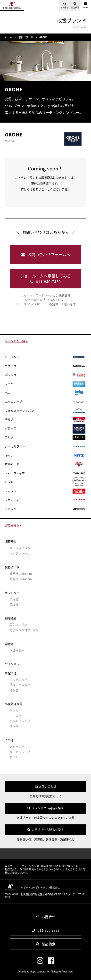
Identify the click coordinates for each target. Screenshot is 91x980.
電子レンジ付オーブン (24, 630)
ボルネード (45, 464)
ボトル (14, 757)
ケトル (14, 711)
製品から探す (14, 526)
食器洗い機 (12, 567)
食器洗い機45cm (21, 579)
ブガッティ (45, 500)
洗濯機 (14, 599)
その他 (9, 740)
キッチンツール (20, 554)
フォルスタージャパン (45, 411)
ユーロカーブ (45, 402)
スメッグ (45, 509)
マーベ (45, 384)
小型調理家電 (14, 704)
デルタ (45, 420)
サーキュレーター (21, 752)
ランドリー (12, 593)
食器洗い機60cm (21, 574)
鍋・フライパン (20, 548)
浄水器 (14, 690)
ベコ (45, 393)
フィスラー (45, 491)
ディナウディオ (45, 473)
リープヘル (45, 357)
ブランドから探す (17, 341)
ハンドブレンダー (21, 721)
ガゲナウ (45, 366)
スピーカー (17, 747)
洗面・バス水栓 (20, 685)
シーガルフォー (45, 446)
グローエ (45, 429)
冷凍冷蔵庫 (17, 650)
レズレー (45, 482)
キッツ (45, 455)
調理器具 (11, 542)
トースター (17, 716)
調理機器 (11, 618)
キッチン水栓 (18, 680)
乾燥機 (14, 605)
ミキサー (16, 726)
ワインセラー (14, 664)
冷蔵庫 (9, 644)
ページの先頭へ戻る (45, 854)
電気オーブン (18, 625)
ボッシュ (45, 375)
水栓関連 (11, 673)
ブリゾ (45, 438)
